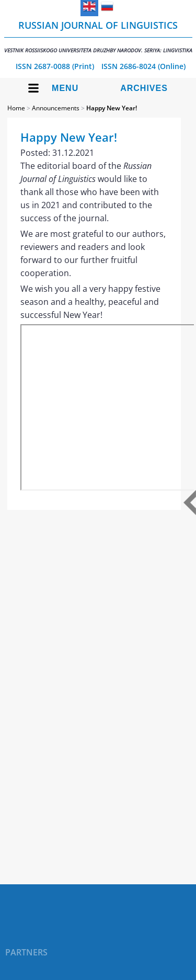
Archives (144, 88)
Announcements (56, 108)
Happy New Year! (112, 108)
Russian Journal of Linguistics (98, 36)
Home (16, 108)
